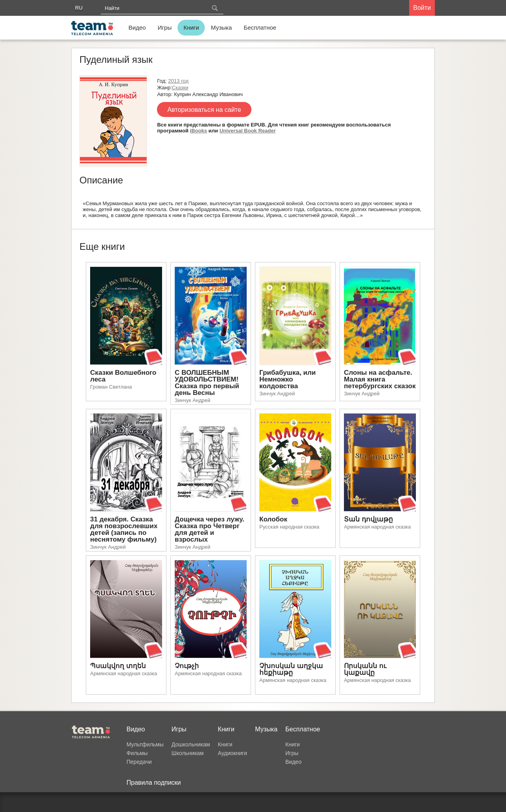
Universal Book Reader (247, 131)
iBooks (198, 131)
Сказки (180, 88)
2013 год (178, 81)
